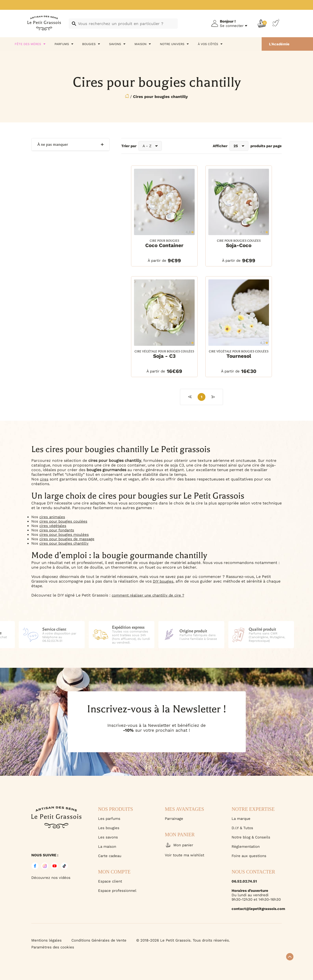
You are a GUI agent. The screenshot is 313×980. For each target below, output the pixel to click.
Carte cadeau (110, 856)
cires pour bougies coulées (63, 521)
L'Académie (279, 44)
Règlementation (246, 847)
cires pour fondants (57, 530)
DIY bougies (163, 581)
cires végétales (53, 526)
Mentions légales (46, 940)
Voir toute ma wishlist (184, 855)
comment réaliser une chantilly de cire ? (148, 595)
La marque (241, 819)
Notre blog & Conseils (251, 837)
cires (44, 479)
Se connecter (232, 26)
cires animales (52, 517)
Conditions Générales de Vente (99, 940)
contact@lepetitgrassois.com (257, 909)
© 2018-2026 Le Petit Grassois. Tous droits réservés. (183, 940)
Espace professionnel (117, 891)
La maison (107, 847)
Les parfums (109, 819)
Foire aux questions (249, 856)
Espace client (110, 881)
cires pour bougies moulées (64, 535)
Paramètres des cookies (53, 947)
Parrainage (174, 819)
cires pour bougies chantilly (64, 543)
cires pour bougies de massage (67, 539)
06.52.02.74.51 (244, 881)
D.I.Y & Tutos (242, 828)
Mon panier (179, 845)
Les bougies (109, 828)
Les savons (108, 837)
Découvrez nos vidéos (51, 878)
